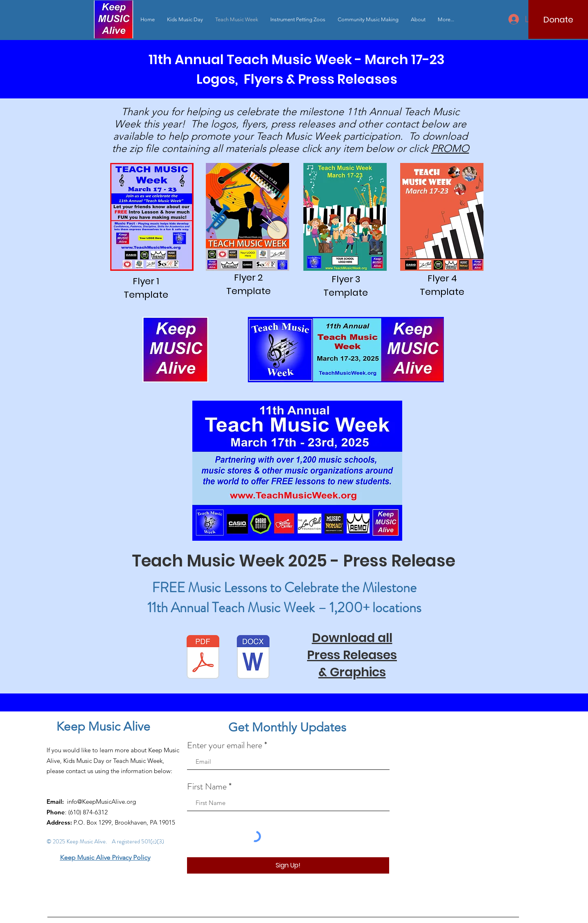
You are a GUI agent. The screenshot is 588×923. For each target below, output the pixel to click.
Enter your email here (225, 745)
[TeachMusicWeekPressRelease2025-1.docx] (253, 658)
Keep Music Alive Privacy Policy (105, 857)
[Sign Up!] (288, 865)
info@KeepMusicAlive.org (101, 801)
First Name (207, 787)
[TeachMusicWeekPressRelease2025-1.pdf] (203, 658)
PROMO (450, 148)
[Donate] (558, 19)
